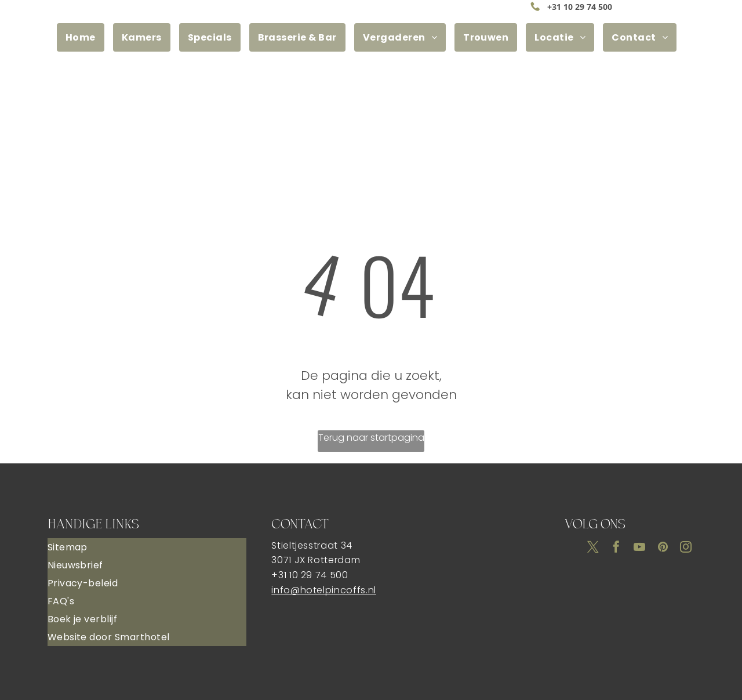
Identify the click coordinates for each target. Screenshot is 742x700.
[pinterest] (663, 548)
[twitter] (593, 548)
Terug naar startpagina (371, 438)
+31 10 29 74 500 (580, 7)
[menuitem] (85, 37)
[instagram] (686, 548)
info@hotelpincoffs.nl (323, 590)
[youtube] (639, 548)
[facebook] (616, 548)
